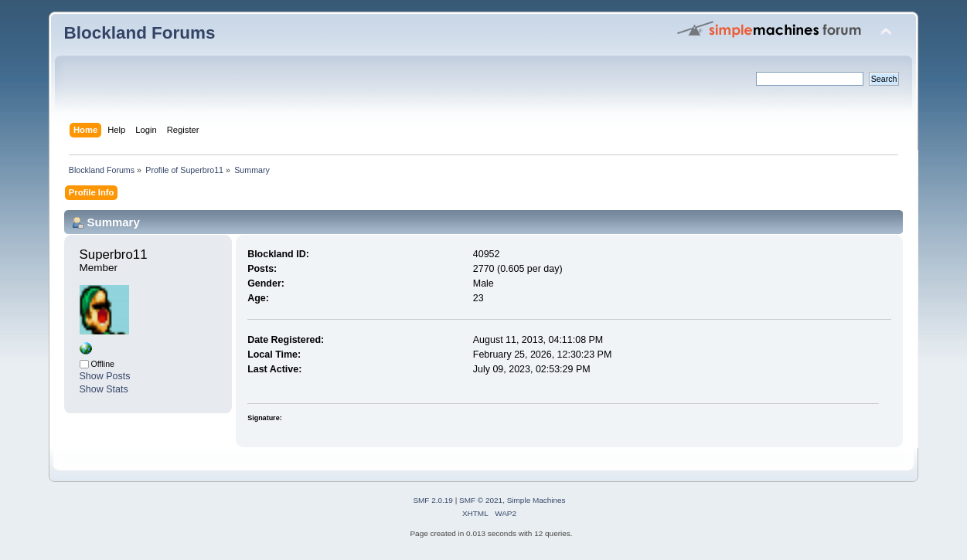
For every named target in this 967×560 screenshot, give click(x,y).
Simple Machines (536, 500)
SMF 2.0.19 (433, 500)
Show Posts (105, 376)
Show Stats (104, 389)
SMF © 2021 (481, 500)
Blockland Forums (140, 33)
